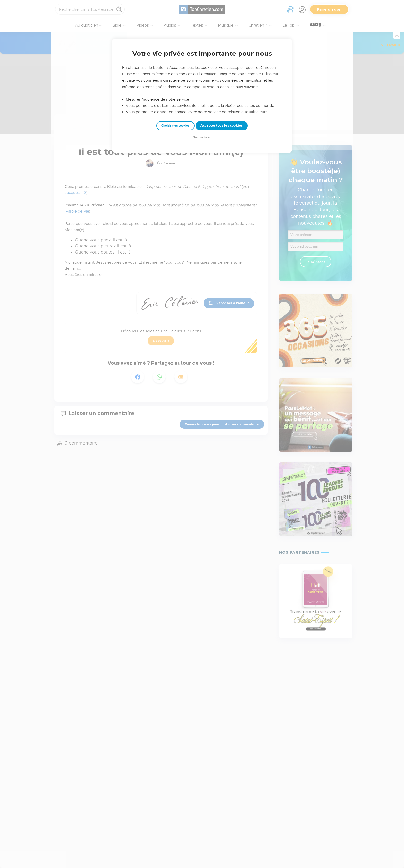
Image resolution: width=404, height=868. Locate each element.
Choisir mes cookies (175, 126)
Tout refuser (202, 137)
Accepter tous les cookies (222, 125)
